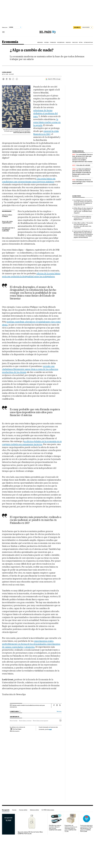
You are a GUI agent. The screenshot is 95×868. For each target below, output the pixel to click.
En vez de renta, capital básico (7, 222)
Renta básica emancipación (40, 721)
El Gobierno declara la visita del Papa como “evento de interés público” (83, 182)
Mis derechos (61, 42)
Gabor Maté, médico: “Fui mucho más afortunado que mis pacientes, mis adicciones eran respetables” (83, 225)
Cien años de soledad (83, 165)
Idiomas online (34, 810)
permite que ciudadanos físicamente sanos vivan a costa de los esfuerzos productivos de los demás (30, 369)
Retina (81, 42)
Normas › (59, 711)
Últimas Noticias (88, 42)
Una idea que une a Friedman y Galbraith (8, 229)
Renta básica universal (25, 721)
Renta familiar (14, 721)
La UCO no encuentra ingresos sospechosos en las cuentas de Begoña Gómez (82, 218)
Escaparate (6, 810)
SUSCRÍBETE (77, 27)
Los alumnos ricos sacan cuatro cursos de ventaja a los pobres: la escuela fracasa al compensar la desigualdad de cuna (83, 202)
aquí (50, 729)
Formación (53, 42)
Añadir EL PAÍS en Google (54, 79)
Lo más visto (77, 196)
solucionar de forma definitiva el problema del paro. (46, 113)
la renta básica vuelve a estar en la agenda (47, 122)
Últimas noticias (78, 151)
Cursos (14, 810)
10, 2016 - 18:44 (8, 74)
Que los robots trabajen (7, 216)
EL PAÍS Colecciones (48, 810)
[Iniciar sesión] (87, 27)
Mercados (40, 42)
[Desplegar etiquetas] (60, 720)
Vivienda (46, 42)
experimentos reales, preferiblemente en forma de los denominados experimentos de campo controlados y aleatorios (31, 644)
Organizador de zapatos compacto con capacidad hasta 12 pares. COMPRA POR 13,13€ (71, 828)
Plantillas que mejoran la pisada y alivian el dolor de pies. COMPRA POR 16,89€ (55, 828)
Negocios (68, 42)
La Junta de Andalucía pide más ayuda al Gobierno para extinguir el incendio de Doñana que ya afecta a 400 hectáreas (82, 173)
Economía (10, 42)
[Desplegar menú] (4, 32)
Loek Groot (7, 72)
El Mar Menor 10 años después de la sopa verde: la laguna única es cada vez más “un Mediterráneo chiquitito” (83, 210)
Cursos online (23, 810)
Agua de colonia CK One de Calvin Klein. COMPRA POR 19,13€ (30, 833)
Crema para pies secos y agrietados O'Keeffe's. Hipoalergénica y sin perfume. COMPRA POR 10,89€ (87, 828)
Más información (15, 731)
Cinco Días (75, 42)
